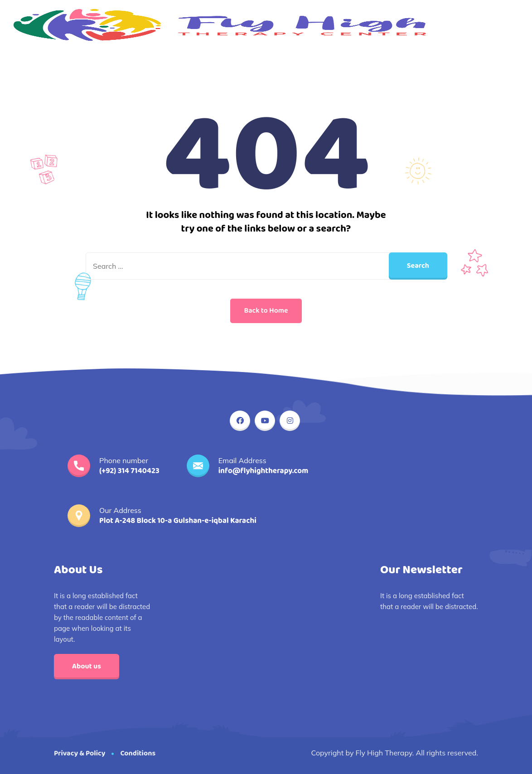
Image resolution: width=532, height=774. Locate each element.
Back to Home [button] (266, 311)
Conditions (138, 753)
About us (87, 666)
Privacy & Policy (80, 753)
